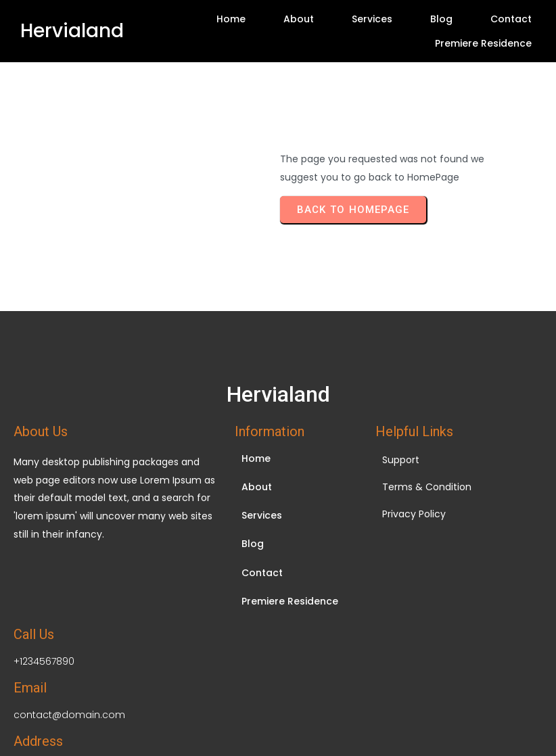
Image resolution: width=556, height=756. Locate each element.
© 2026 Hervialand (278, 681)
